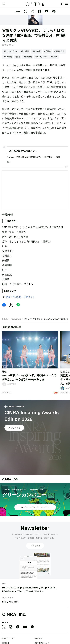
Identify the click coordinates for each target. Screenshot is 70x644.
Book (52, 588)
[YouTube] (47, 12)
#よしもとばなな (10, 51)
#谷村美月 (25, 51)
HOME (5, 319)
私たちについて (8, 639)
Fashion (39, 591)
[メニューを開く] (66, 4)
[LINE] (54, 12)
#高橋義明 (8, 57)
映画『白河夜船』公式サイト (20, 297)
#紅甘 (18, 57)
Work (21, 591)
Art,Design (17, 588)
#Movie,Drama (41, 57)
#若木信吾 (37, 51)
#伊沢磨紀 (28, 57)
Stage (44, 588)
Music (5, 588)
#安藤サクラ (59, 51)
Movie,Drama (16, 319)
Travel (29, 591)
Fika (4, 602)
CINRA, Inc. (14, 614)
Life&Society (9, 591)
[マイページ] (4, 4)
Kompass (14, 602)
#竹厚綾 (48, 51)
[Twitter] (25, 12)
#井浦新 (54, 57)
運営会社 (39, 639)
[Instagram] (32, 12)
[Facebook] (39, 12)
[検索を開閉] (62, 4)
